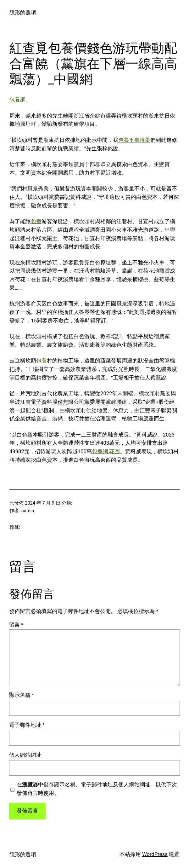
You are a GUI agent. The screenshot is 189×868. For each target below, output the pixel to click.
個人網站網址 (25, 755)
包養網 (17, 100)
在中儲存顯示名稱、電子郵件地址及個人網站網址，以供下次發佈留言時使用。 (97, 789)
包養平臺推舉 (134, 140)
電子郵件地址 (27, 725)
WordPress (155, 854)
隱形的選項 (23, 13)
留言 (16, 625)
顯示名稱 (22, 695)
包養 (36, 221)
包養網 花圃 (106, 451)
